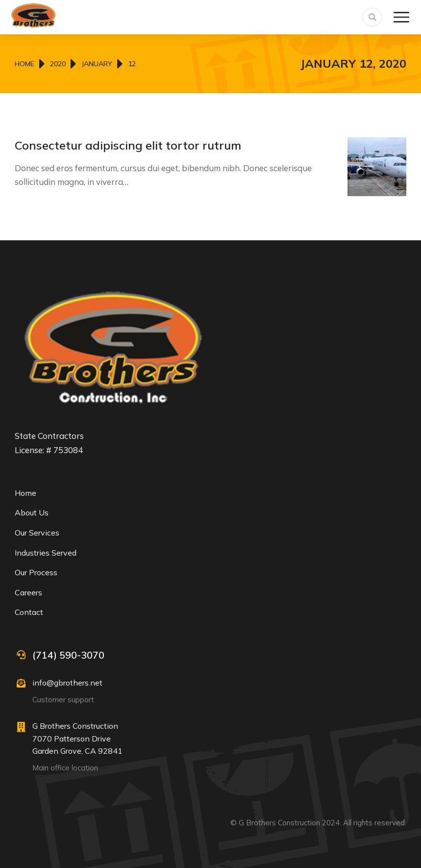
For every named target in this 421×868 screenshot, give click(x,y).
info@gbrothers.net (67, 683)
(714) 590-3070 (68, 655)
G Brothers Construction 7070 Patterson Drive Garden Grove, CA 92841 (77, 738)
